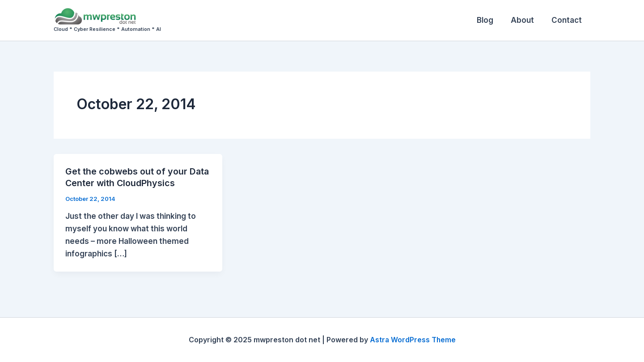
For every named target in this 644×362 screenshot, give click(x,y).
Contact (568, 20)
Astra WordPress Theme (413, 340)
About (525, 20)
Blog (490, 20)
